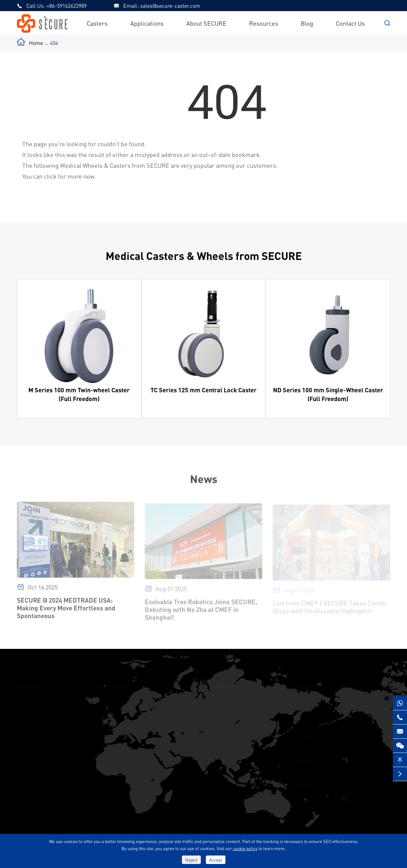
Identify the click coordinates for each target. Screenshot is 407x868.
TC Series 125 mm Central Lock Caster (203, 390)
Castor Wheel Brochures (236, 710)
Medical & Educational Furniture (138, 756)
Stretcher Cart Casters (126, 744)
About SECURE (206, 23)
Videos (213, 698)
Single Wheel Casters (44, 721)
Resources (264, 23)
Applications (147, 23)
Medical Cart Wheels (123, 721)
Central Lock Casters (44, 744)
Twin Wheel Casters (42, 733)
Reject (191, 860)
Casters (97, 23)
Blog (307, 23)
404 (54, 43)
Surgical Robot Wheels (126, 733)
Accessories (32, 756)
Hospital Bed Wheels (123, 698)
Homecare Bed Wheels (126, 710)
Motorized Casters (40, 698)
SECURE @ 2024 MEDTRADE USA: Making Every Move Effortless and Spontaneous (66, 610)
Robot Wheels (34, 710)
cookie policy (245, 848)
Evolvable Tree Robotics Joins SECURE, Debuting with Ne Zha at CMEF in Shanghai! (201, 611)
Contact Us (350, 23)
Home (36, 43)
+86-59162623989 (67, 6)
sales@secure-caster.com (170, 6)
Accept (216, 860)
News (203, 479)
